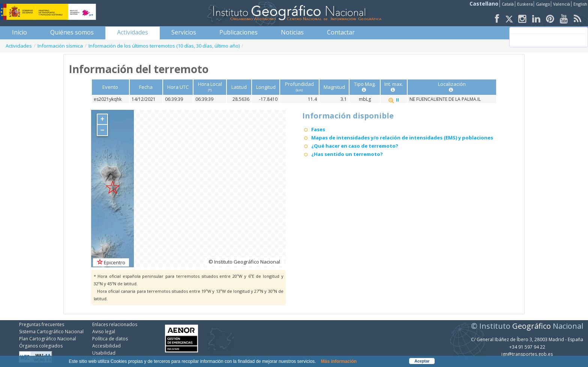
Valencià (562, 4)
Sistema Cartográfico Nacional (51, 332)
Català (508, 4)
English (580, 4)
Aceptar (422, 361)
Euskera (525, 4)
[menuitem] (19, 32)
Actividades (19, 46)
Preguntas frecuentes (42, 324)
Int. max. (394, 87)
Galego (543, 4)
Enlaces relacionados (115, 324)
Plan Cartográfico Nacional (48, 339)
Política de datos (110, 339)
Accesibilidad (106, 346)
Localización (452, 87)
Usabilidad (104, 353)
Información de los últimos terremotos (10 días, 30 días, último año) (164, 46)
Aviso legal (104, 332)
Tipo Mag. (365, 87)
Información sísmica (60, 46)
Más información (339, 361)
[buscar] (548, 37)
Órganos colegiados (41, 346)
